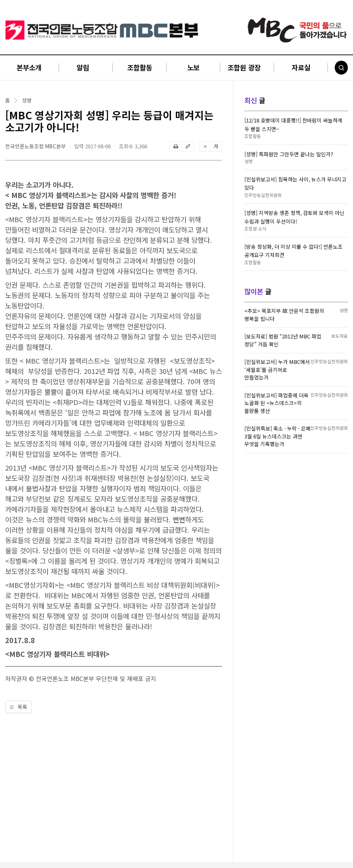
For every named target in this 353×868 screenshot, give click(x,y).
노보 (193, 67)
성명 (27, 100)
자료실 (301, 67)
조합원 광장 (244, 67)
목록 (18, 707)
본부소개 (29, 67)
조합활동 (140, 67)
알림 (83, 67)
